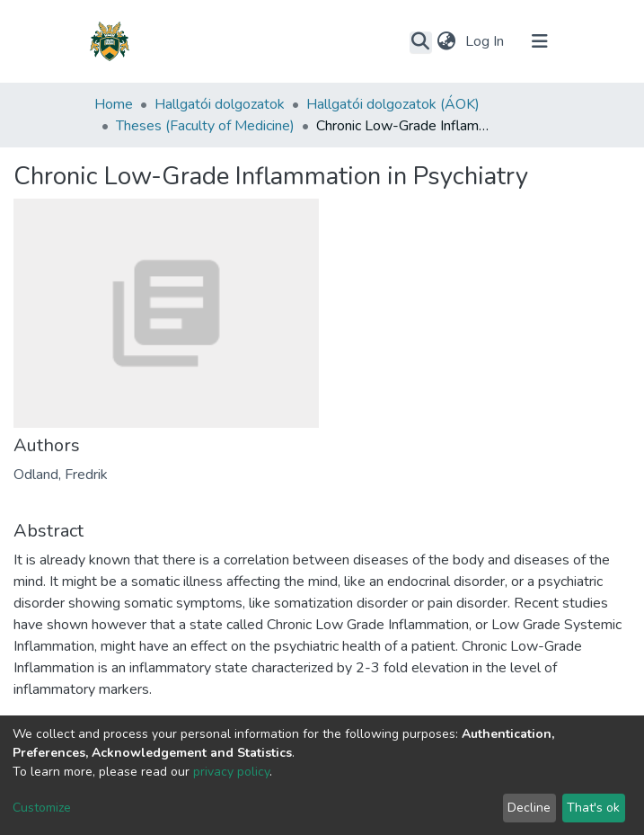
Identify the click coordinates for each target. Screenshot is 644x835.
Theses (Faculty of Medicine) (205, 126)
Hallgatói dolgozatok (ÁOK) (393, 104)
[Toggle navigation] (540, 41)
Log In (486, 41)
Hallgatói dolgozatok (220, 104)
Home (114, 104)
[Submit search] (421, 42)
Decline (529, 808)
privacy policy (231, 772)
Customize (42, 808)
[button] (447, 41)
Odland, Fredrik (61, 475)
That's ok (593, 808)
